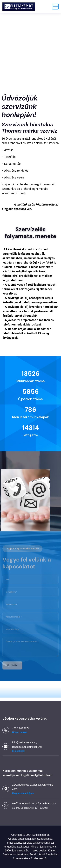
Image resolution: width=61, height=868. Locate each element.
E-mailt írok (18, 751)
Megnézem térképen (23, 793)
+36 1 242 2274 (21, 728)
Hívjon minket (20, 732)
